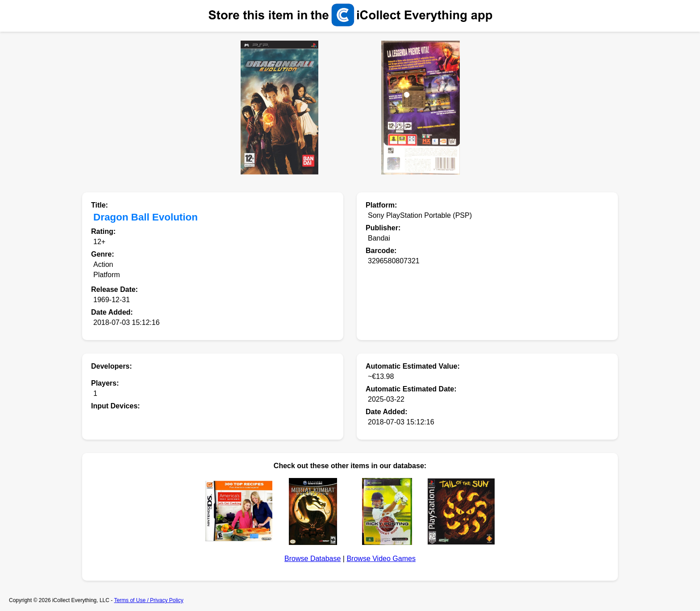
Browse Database (312, 559)
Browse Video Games (381, 559)
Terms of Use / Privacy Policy (148, 600)
